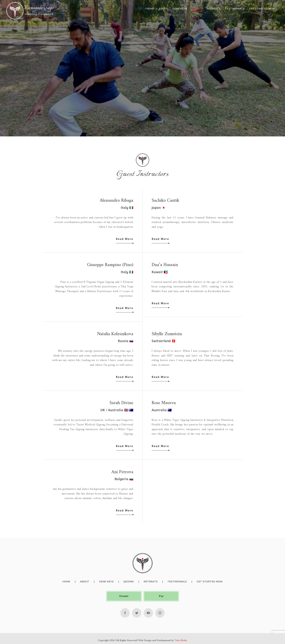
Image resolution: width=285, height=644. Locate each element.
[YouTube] (148, 613)
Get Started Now (209, 581)
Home (66, 581)
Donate (124, 596)
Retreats (150, 581)
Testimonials (177, 581)
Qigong (128, 581)
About (84, 581)
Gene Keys (106, 581)
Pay (161, 596)
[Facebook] (125, 613)
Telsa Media (180, 640)
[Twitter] (136, 613)
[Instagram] (160, 613)
